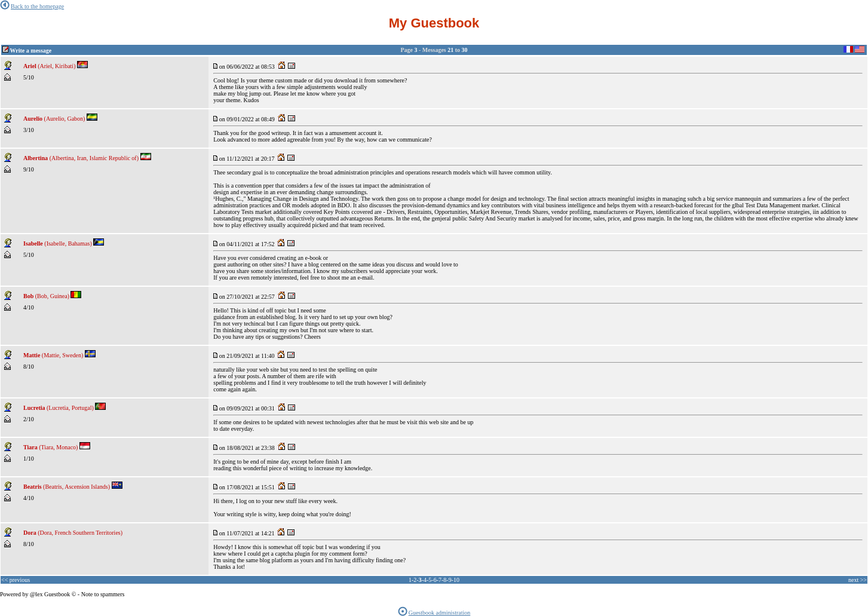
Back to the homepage (32, 6)
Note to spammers (103, 594)
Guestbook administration (434, 613)
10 (456, 580)
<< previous (16, 580)
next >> (858, 580)
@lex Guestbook (50, 594)
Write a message (31, 50)
